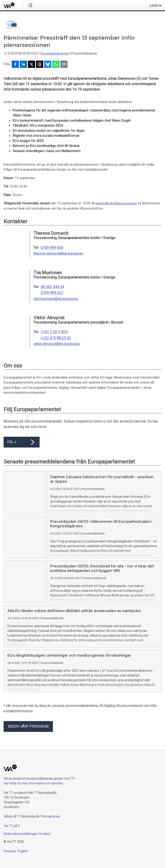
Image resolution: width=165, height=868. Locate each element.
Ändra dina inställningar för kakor (27, 834)
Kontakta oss (51, 816)
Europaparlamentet (55, 53)
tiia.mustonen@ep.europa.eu (56, 299)
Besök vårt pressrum (28, 726)
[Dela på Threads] (40, 65)
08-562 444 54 (52, 287)
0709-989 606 (52, 248)
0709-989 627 (52, 293)
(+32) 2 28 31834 (54, 332)
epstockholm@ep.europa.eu (116, 203)
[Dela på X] (32, 65)
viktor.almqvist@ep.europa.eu (57, 344)
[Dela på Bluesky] (48, 65)
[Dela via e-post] (64, 65)
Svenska (10, 851)
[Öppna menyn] (31, 5)
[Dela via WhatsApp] (56, 65)
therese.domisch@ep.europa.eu (58, 254)
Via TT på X (12, 826)
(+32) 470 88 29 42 (56, 338)
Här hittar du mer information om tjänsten (33, 783)
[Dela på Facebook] (15, 65)
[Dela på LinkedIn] (23, 65)
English (23, 851)
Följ (22, 442)
